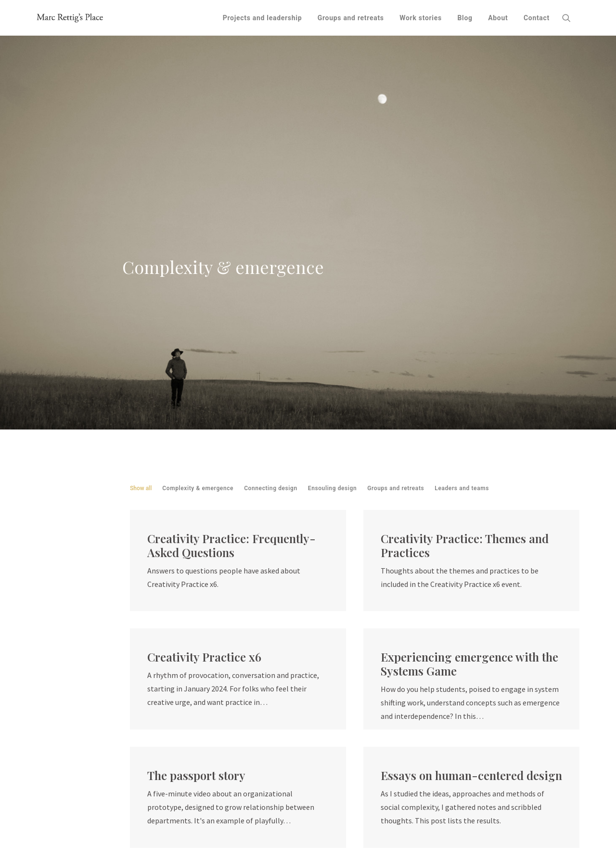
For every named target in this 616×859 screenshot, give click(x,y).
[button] (571, 18)
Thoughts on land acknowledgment (376, 821)
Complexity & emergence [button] (198, 254)
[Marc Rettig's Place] (70, 18)
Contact (537, 18)
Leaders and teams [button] (462, 254)
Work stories (421, 18)
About (498, 18)
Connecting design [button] (271, 254)
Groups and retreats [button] (396, 254)
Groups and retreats (351, 18)
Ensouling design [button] (333, 254)
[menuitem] (263, 18)
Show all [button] (141, 254)
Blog (465, 18)
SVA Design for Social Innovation (216, 835)
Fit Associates (222, 808)
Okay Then (268, 821)
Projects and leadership (263, 18)
